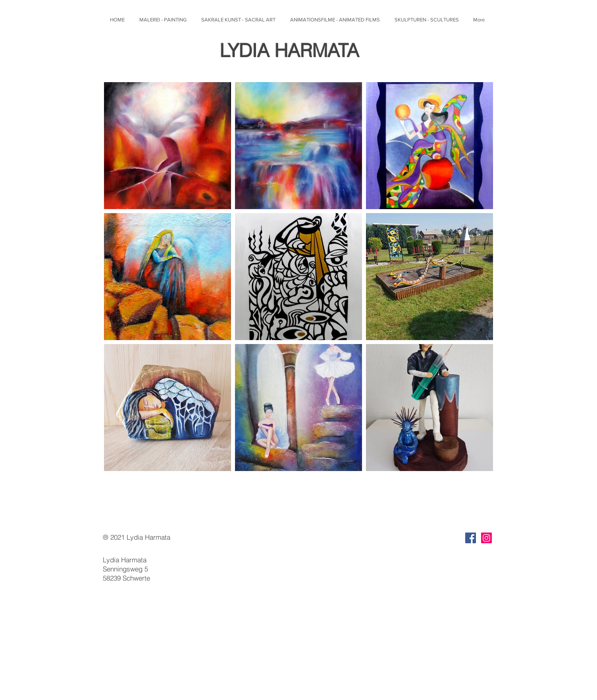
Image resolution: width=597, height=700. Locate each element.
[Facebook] (471, 538)
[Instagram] (486, 538)
